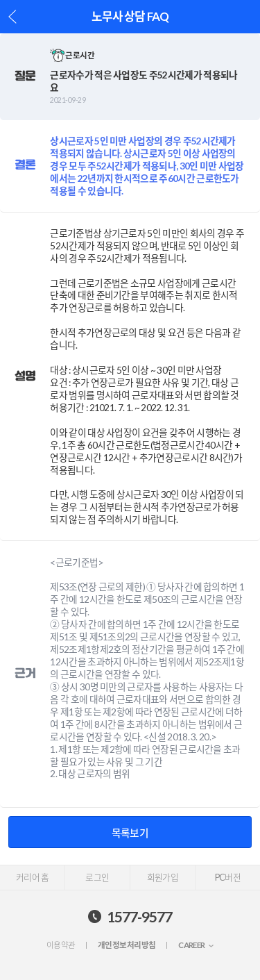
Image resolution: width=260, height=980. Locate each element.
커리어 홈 (32, 877)
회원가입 (163, 877)
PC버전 (228, 877)
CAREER (192, 945)
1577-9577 (139, 916)
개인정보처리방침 (127, 945)
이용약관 (61, 945)
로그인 (97, 877)
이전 (12, 17)
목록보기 (130, 833)
